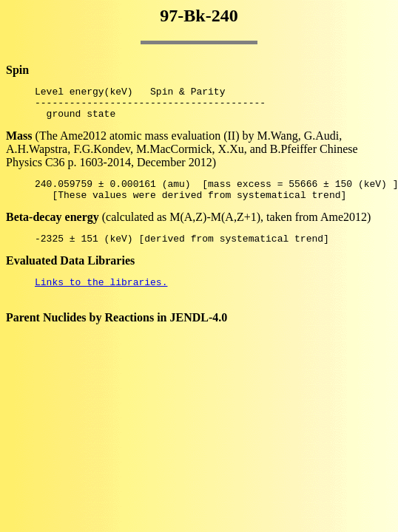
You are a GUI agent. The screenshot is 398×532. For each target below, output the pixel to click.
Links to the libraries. (101, 297)
